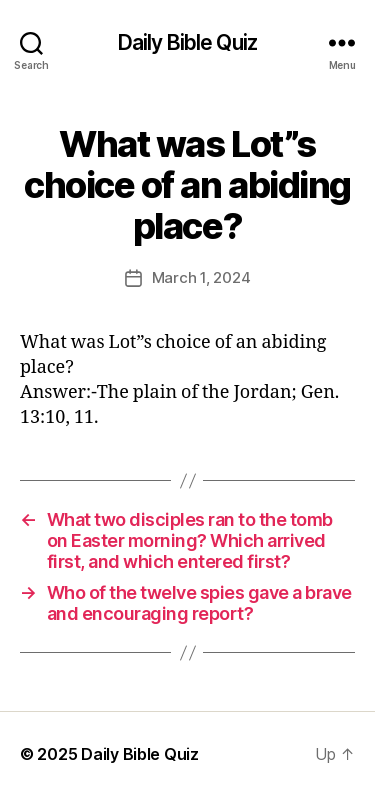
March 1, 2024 (201, 277)
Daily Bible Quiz (187, 42)
